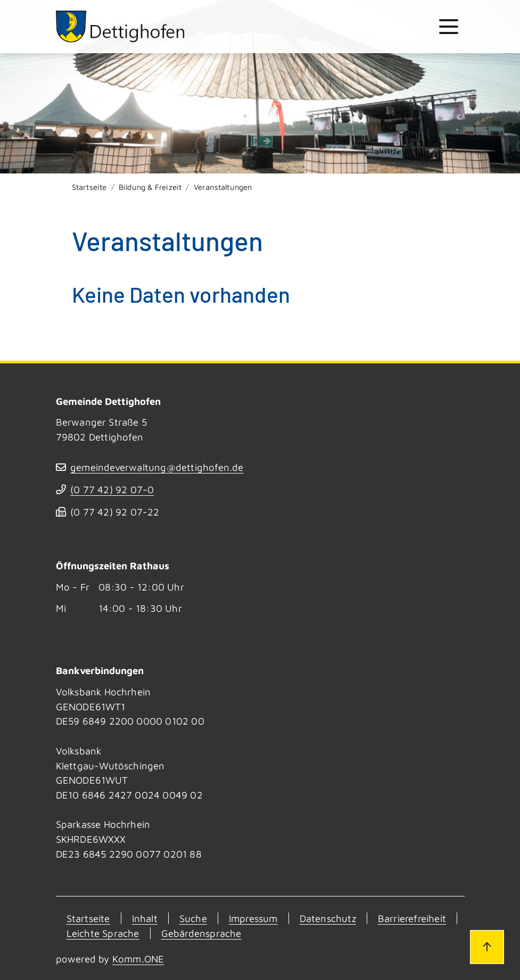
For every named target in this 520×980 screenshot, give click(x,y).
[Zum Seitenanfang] (487, 947)
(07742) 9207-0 (112, 489)
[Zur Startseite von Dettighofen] (121, 27)
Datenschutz (328, 918)
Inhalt (145, 918)
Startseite (89, 187)
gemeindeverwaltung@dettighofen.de (157, 467)
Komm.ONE (138, 959)
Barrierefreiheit (412, 918)
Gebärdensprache (201, 933)
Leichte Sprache (103, 933)
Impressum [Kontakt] (253, 918)
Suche (193, 918)
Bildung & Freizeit (150, 187)
